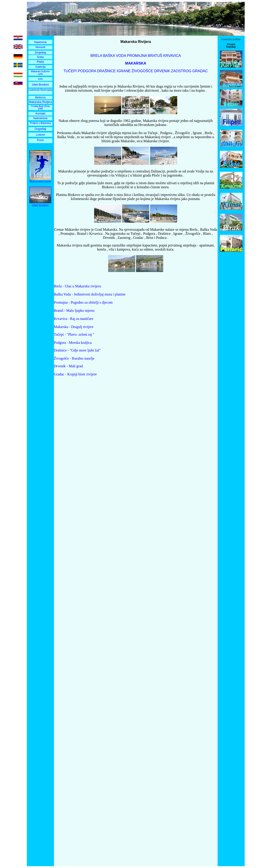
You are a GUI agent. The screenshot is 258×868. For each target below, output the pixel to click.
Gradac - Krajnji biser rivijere (75, 374)
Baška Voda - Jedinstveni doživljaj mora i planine (90, 294)
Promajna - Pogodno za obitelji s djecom (83, 302)
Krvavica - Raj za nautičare (74, 319)
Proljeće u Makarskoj (41, 123)
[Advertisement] (40, 279)
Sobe (40, 57)
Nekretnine (41, 118)
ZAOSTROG (181, 71)
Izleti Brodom (40, 85)
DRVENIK (162, 71)
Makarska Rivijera (40, 102)
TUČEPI (70, 71)
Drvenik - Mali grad (68, 366)
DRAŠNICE (106, 71)
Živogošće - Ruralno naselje (74, 358)
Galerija (41, 67)
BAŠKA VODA (115, 56)
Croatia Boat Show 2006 (40, 107)
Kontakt (40, 113)
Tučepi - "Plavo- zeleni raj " (74, 334)
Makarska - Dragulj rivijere (74, 327)
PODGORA (87, 71)
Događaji (40, 129)
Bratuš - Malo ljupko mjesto (74, 311)
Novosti (40, 47)
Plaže (41, 62)
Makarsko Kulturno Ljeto (40, 73)
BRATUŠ (155, 56)
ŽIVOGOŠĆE (142, 71)
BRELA (96, 56)
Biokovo (40, 97)
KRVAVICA (172, 56)
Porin (40, 140)
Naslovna (40, 42)
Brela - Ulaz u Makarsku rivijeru (78, 286)
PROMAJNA (137, 56)
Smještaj (40, 52)
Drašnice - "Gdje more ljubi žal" (77, 350)
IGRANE (124, 71)
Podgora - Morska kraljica (73, 343)
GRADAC (200, 71)
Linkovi (40, 135)
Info (40, 79)
